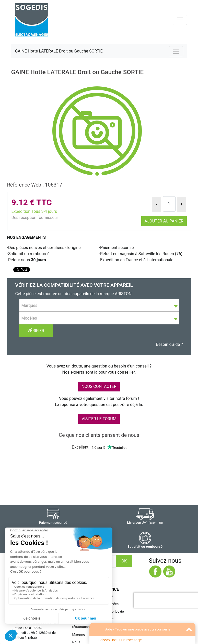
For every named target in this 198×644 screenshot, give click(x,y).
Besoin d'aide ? (169, 344)
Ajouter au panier (164, 221)
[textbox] (99, 306)
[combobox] (99, 305)
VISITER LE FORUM (99, 419)
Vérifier (36, 331)
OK (124, 561)
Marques (79, 634)
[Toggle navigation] (180, 20)
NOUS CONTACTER (99, 386)
